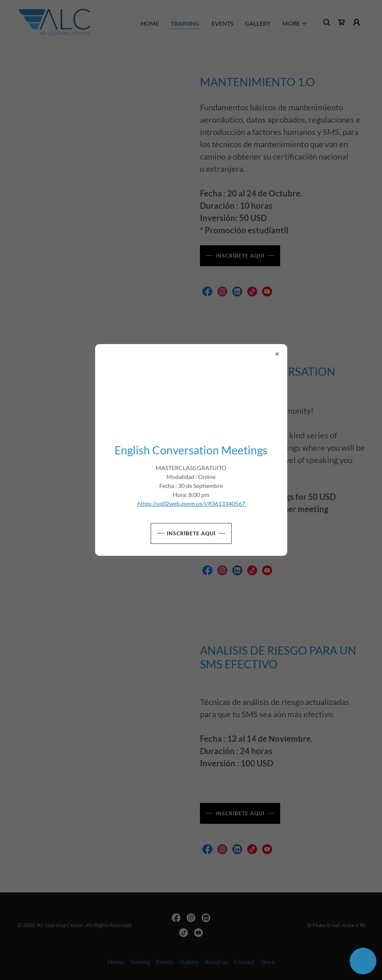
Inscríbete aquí (191, 533)
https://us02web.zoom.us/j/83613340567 (192, 503)
